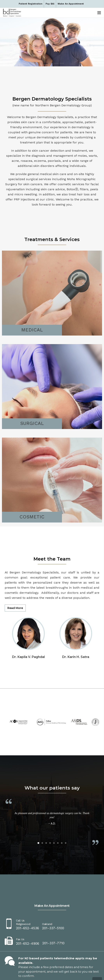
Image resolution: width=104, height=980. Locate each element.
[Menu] (99, 13)
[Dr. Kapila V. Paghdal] (28, 621)
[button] (38, 843)
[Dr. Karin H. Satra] (76, 621)
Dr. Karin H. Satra (76, 657)
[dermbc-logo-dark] (12, 13)
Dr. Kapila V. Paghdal (28, 657)
